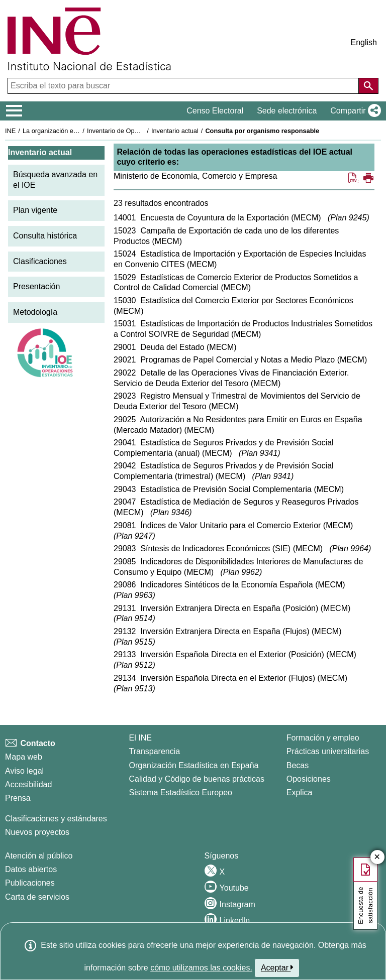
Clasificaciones (40, 261)
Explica (300, 792)
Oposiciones (309, 779)
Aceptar (277, 967)
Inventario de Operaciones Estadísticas (143, 131)
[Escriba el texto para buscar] (184, 86)
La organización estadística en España (78, 131)
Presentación (36, 286)
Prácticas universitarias (328, 751)
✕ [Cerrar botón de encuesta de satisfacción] (377, 857)
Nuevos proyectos (37, 832)
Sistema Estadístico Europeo (181, 792)
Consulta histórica (45, 236)
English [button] (364, 42)
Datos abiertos (31, 869)
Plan (348, 218)
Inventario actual (175, 131)
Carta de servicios (37, 897)
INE (10, 131)
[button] (354, 111)
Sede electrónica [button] (287, 111)
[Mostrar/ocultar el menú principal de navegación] (14, 111)
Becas (298, 765)
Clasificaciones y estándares (56, 819)
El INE (140, 738)
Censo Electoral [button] (215, 111)
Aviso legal (24, 771)
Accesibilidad (28, 784)
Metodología (35, 312)
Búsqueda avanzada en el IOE (55, 180)
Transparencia (155, 751)
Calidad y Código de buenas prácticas (197, 779)
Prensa (18, 798)
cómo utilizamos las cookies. (201, 968)
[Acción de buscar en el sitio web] (368, 86)
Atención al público (39, 856)
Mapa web (24, 757)
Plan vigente (35, 210)
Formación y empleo (323, 738)
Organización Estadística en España (194, 765)
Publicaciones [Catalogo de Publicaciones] (30, 883)
